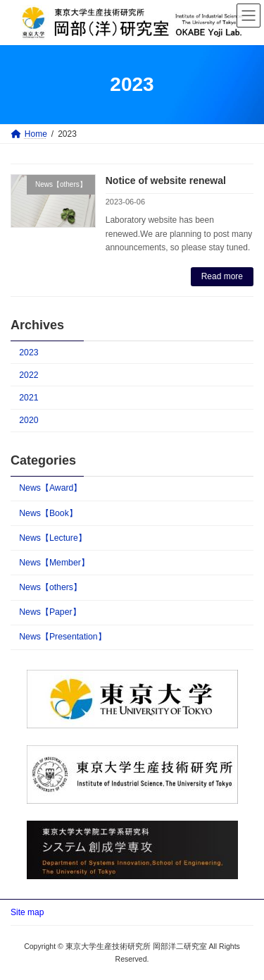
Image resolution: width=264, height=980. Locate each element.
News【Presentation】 (62, 637)
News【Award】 (50, 488)
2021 (29, 398)
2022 (29, 375)
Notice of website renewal (166, 180)
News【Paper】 (50, 612)
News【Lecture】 (53, 538)
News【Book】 (48, 513)
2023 (29, 353)
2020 (29, 420)
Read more (222, 276)
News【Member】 (54, 563)
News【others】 (50, 587)
